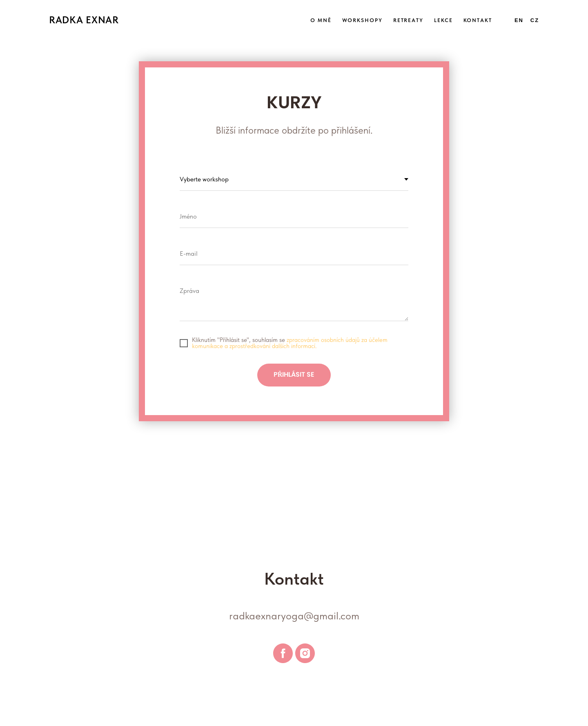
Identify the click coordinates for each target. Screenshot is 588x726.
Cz (535, 20)
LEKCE (443, 20)
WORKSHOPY (362, 20)
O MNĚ (321, 20)
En (519, 20)
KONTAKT (478, 20)
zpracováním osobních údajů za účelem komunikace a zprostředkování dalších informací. (290, 343)
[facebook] (283, 653)
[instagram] (305, 653)
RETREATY (408, 20)
